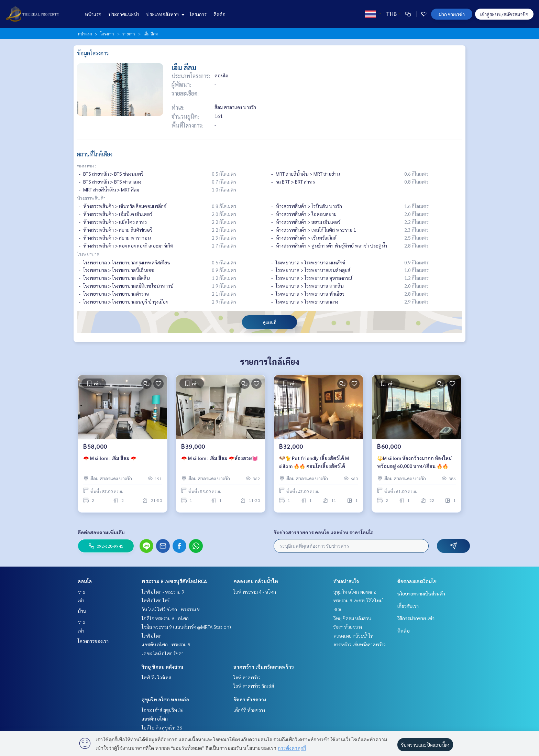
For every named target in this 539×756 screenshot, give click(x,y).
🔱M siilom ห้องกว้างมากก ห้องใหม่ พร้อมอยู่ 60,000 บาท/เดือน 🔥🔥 (414, 464)
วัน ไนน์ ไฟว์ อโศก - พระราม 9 (171, 609)
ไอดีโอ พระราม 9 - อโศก (165, 618)
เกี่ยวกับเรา (408, 606)
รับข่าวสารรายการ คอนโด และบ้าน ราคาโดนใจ (324, 532)
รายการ (129, 34)
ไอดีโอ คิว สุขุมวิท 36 (162, 727)
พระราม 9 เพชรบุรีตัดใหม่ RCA (174, 581)
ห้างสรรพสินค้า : (92, 198)
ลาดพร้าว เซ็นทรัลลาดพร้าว (264, 667)
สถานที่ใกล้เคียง (95, 154)
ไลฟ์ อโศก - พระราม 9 (163, 592)
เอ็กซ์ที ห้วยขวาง (249, 710)
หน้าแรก (93, 14)
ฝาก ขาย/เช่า (452, 14)
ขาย (81, 592)
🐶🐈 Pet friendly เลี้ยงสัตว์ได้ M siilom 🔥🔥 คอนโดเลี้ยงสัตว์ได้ (314, 464)
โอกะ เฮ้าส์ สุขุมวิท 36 (163, 710)
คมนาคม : (86, 165)
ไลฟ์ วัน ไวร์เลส (156, 677)
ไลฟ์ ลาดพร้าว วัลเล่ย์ (254, 686)
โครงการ (198, 14)
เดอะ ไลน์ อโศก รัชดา (163, 653)
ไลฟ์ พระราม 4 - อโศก (255, 592)
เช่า (81, 600)
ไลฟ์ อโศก (152, 636)
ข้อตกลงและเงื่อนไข (417, 581)
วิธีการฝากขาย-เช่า (416, 618)
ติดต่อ (219, 14)
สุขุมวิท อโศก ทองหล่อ (165, 699)
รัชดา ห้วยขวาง (250, 699)
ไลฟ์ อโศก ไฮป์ (156, 600)
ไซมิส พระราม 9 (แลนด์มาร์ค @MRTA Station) (186, 627)
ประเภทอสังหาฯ (164, 14)
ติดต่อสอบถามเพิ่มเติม (101, 532)
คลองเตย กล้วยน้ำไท (256, 581)
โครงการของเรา (93, 641)
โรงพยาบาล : (89, 254)
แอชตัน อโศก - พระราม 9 (166, 644)
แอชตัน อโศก (155, 719)
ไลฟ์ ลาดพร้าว (247, 677)
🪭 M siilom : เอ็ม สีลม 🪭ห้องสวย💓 (219, 460)
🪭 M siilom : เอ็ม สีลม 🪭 (110, 460)
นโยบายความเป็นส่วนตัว (421, 593)
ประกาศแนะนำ (124, 14)
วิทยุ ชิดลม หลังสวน (162, 667)
